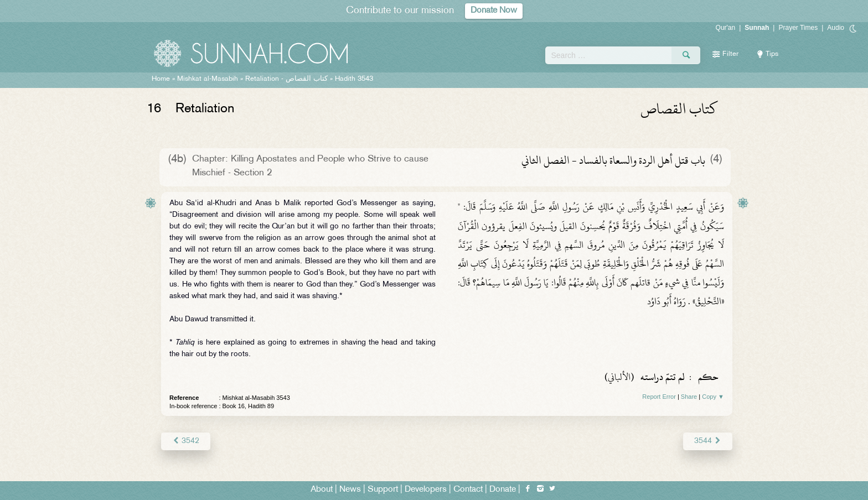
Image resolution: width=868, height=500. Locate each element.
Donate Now (494, 11)
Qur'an (726, 28)
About (322, 490)
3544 (708, 441)
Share (689, 397)
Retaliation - (286, 79)
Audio (836, 28)
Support (383, 490)
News (350, 490)
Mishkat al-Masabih (208, 79)
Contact (468, 490)
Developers (426, 490)
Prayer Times (798, 28)
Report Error (659, 397)
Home (161, 79)
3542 (186, 441)
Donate (503, 490)
